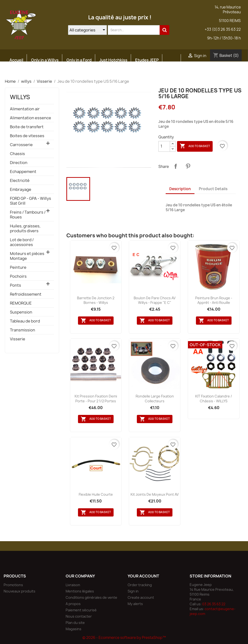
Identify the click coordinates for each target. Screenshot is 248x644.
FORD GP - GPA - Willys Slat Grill (31, 201)
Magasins (74, 629)
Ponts (15, 285)
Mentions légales (80, 591)
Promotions (13, 585)
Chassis (17, 154)
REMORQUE (21, 303)
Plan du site (75, 623)
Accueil (16, 60)
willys (20, 97)
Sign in (133, 591)
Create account (141, 597)
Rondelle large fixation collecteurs (155, 399)
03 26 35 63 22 (214, 604)
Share (176, 166)
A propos (73, 604)
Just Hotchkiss (113, 60)
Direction (19, 163)
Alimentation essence (31, 118)
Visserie (18, 339)
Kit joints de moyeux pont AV (155, 494)
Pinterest (188, 166)
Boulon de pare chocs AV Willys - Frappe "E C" (155, 300)
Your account (143, 576)
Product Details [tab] (213, 189)
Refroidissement (26, 294)
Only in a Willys (45, 60)
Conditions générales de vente (91, 597)
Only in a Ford (79, 60)
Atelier (16, 72)
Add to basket (195, 146)
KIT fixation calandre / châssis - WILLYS (214, 399)
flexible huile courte (96, 494)
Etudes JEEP (147, 60)
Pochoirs (18, 276)
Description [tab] (180, 189)
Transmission (23, 330)
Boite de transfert (27, 127)
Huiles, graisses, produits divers (25, 228)
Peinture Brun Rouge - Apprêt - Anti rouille (214, 300)
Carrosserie (21, 145)
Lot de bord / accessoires (22, 242)
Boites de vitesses (27, 136)
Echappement (23, 172)
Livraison (73, 585)
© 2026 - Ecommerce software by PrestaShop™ (124, 638)
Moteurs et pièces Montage (27, 256)
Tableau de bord (25, 321)
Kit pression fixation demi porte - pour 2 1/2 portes (96, 399)
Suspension (21, 312)
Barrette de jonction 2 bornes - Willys (96, 300)
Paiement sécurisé (81, 610)
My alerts (135, 604)
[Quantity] (164, 146)
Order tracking (140, 585)
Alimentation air (25, 109)
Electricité (20, 181)
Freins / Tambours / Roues (28, 215)
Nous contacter (79, 616)
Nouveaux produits (19, 591)
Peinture (18, 267)
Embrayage (21, 190)
